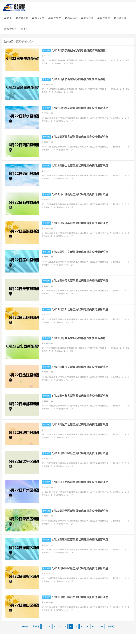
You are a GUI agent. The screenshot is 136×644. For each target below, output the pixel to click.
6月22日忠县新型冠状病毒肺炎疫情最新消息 (79, 336)
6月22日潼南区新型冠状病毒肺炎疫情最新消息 (80, 537)
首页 (8, 16)
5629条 (25, 624)
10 (93, 624)
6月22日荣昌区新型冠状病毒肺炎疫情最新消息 (80, 508)
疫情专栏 (27, 39)
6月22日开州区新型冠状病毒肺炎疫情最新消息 (80, 480)
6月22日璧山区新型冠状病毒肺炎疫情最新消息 (80, 595)
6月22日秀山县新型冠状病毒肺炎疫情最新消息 (80, 163)
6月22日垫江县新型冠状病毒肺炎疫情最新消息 (80, 364)
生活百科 (120, 16)
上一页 (36, 624)
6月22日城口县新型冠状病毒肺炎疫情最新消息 (80, 422)
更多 (24, 26)
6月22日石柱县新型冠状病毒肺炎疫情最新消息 (80, 192)
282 (101, 624)
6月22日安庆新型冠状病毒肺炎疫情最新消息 (79, 48)
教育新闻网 (14, 5)
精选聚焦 (104, 16)
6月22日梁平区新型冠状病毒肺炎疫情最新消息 (80, 451)
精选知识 (55, 16)
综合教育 (10, 26)
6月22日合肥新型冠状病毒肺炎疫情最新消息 (79, 77)
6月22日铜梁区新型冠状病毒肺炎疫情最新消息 (80, 566)
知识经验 (87, 16)
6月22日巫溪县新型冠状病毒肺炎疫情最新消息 (80, 221)
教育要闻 (22, 16)
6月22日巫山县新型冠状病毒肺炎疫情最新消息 (80, 249)
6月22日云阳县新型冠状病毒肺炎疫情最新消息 (80, 307)
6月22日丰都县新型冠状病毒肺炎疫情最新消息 (80, 393)
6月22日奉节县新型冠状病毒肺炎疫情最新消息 (80, 278)
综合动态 (71, 16)
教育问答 (38, 16)
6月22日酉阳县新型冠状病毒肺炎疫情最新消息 (80, 134)
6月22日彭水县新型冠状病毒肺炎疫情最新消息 (80, 106)
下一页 (110, 624)
